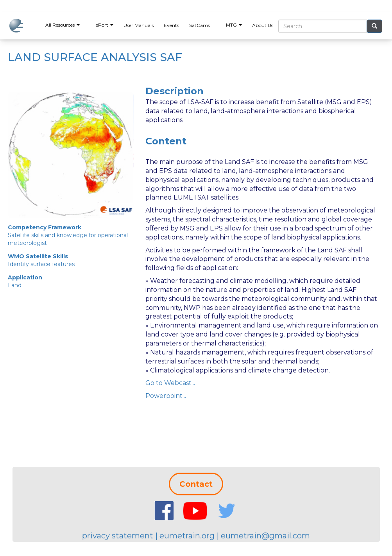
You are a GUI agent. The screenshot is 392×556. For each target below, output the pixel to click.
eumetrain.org (187, 536)
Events (171, 25)
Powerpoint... (166, 396)
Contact (196, 484)
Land (15, 285)
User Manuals (139, 25)
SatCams (200, 25)
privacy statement (118, 536)
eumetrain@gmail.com (265, 536)
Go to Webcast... (170, 383)
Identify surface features (41, 264)
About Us (263, 25)
